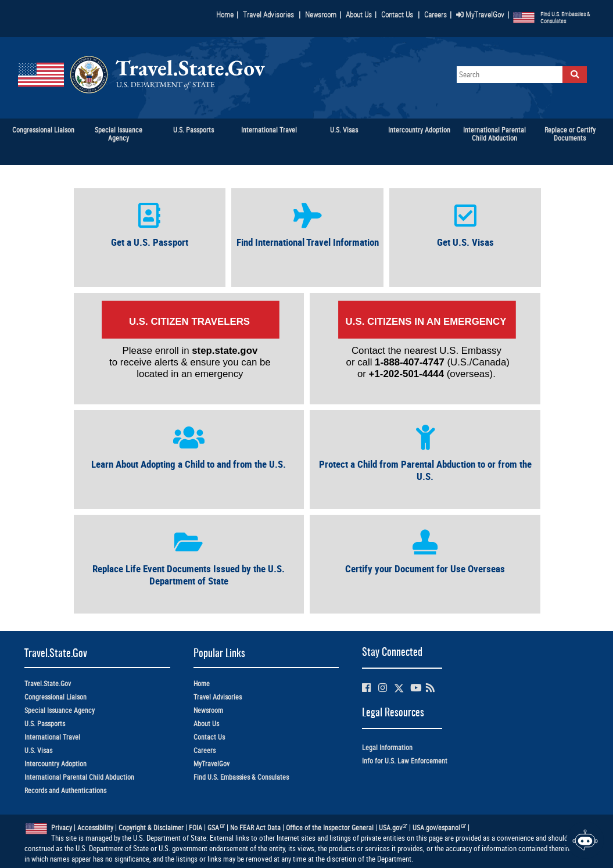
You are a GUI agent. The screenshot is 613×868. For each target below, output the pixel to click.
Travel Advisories (268, 15)
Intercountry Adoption (55, 764)
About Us (361, 15)
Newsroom (321, 15)
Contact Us (398, 15)
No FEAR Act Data (255, 828)
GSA (216, 828)
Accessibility (95, 828)
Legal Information (387, 747)
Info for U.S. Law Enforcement (405, 761)
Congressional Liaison (55, 697)
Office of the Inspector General (330, 828)
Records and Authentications (65, 790)
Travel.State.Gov (48, 684)
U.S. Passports (45, 724)
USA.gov (393, 828)
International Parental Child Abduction (79, 777)
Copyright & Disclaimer (151, 828)
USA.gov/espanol (439, 828)
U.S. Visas (38, 750)
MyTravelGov (480, 15)
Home (225, 15)
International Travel (52, 737)
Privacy (62, 828)
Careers (435, 15)
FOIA (196, 828)
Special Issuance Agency (60, 710)
